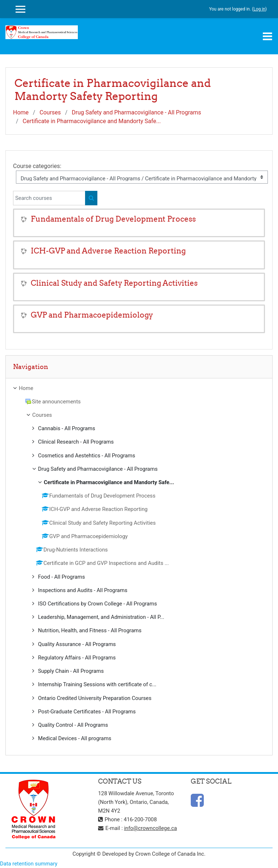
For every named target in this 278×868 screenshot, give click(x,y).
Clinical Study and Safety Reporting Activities (114, 283)
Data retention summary (29, 864)
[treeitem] (139, 388)
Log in (259, 9)
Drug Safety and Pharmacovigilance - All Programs (136, 112)
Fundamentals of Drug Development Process (113, 219)
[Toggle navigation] (268, 36)
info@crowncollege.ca (151, 828)
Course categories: (37, 166)
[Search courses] (49, 198)
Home (21, 112)
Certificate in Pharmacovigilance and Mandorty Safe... (92, 121)
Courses (50, 112)
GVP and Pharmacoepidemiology (92, 315)
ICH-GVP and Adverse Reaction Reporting (108, 251)
